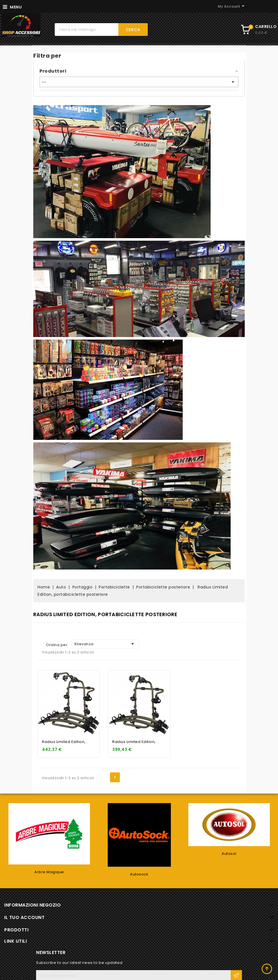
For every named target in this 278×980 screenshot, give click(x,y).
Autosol (229, 854)
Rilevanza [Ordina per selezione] (105, 644)
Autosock (139, 874)
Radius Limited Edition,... (65, 742)
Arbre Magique (49, 872)
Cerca (133, 30)
